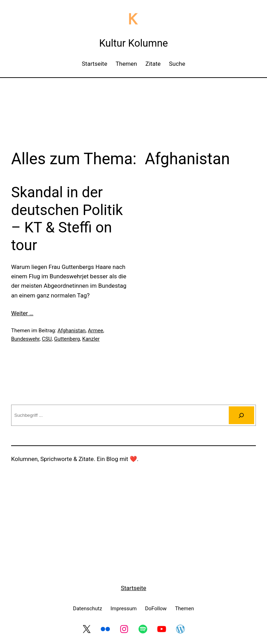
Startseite (133, 588)
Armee (96, 331)
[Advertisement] (133, 102)
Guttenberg (67, 339)
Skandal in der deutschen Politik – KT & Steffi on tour (67, 218)
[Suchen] (241, 415)
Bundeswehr (25, 339)
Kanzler (91, 339)
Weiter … (22, 313)
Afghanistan (71, 331)
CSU (47, 339)
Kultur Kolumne (133, 43)
